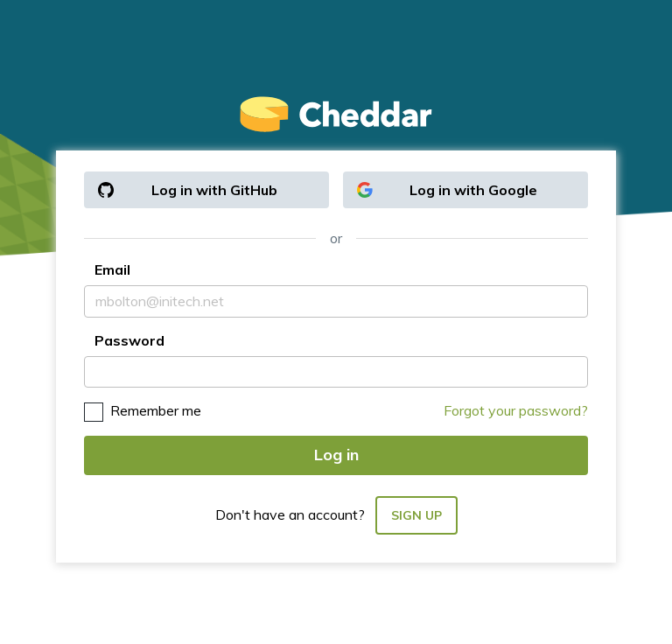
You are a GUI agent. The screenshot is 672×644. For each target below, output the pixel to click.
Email (112, 269)
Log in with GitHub (188, 190)
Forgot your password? (516, 410)
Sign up (416, 515)
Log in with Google (447, 190)
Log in (336, 455)
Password (129, 340)
